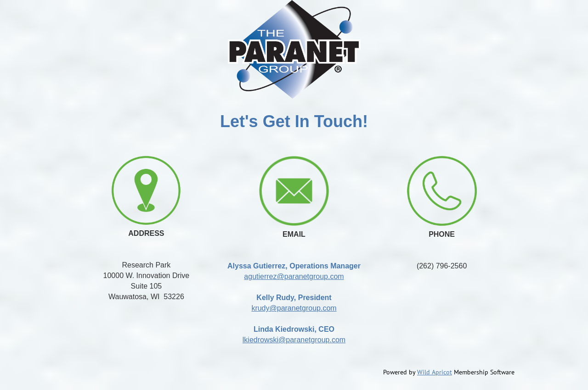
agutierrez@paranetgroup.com (294, 276)
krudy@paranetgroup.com (294, 308)
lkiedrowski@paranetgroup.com (294, 340)
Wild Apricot (435, 372)
